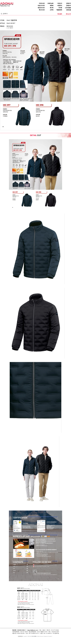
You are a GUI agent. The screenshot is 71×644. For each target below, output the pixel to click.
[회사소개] (67, 14)
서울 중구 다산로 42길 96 (18, 633)
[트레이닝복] (49, 3)
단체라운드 (47, 641)
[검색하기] (8, 14)
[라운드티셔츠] (41, 6)
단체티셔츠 (10, 639)
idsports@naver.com (33, 630)
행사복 (51, 641)
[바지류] (58, 8)
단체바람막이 (39, 639)
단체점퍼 (50, 639)
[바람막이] (58, 6)
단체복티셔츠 (14, 639)
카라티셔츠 (25, 641)
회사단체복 (11, 641)
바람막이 (35, 639)
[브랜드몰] (67, 10)
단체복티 (18, 639)
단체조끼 (23, 639)
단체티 (6, 639)
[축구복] (49, 8)
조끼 (20, 639)
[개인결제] (58, 14)
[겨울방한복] (58, 10)
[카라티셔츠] (41, 3)
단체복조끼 (26, 639)
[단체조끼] (67, 3)
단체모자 (32, 639)
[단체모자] (67, 6)
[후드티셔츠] (41, 10)
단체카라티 (29, 641)
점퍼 (48, 639)
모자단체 (22, 641)
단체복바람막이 (44, 639)
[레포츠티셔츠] (41, 8)
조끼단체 (18, 641)
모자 (29, 639)
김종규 (44, 630)
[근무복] (49, 10)
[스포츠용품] (67, 8)
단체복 (4, 639)
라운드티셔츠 (43, 641)
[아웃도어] (58, 3)
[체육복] (49, 6)
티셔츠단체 (15, 641)
